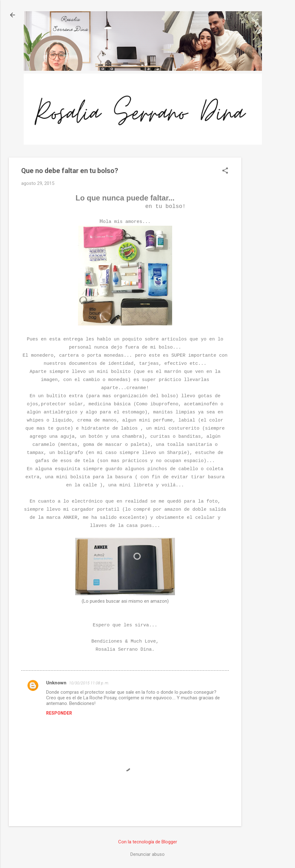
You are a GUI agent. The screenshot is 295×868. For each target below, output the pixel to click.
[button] (225, 171)
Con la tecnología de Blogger (148, 842)
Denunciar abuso (147, 854)
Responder (59, 713)
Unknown (56, 683)
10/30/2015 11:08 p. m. (89, 683)
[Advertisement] (266, 251)
